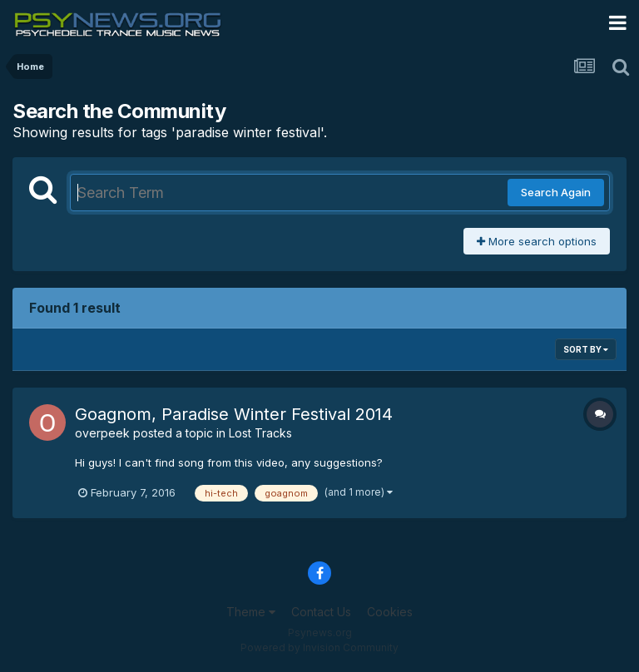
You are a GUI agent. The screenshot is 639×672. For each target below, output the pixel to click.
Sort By (586, 349)
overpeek (102, 433)
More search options (537, 241)
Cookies (390, 612)
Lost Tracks (260, 433)
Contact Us (321, 612)
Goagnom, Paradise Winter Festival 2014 (234, 414)
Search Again (556, 192)
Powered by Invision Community (319, 647)
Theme (251, 612)
